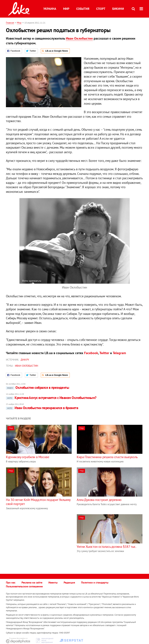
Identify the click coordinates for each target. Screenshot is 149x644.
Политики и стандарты (95, 582)
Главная (10, 23)
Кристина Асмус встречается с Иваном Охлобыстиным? (51, 398)
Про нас (11, 582)
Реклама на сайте (32, 582)
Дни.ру (25, 360)
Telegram (119, 353)
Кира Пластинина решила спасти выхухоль (107, 457)
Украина (50, 9)
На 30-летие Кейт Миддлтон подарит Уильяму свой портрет (38, 502)
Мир (66, 9)
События (83, 9)
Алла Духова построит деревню (99, 500)
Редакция (69, 582)
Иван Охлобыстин (79, 38)
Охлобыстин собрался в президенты (38, 388)
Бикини (118, 9)
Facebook (91, 353)
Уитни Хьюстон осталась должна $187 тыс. (106, 547)
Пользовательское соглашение (24, 586)
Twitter (104, 353)
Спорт (101, 9)
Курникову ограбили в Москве (28, 457)
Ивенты (53, 582)
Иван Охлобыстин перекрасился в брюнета (42, 408)
